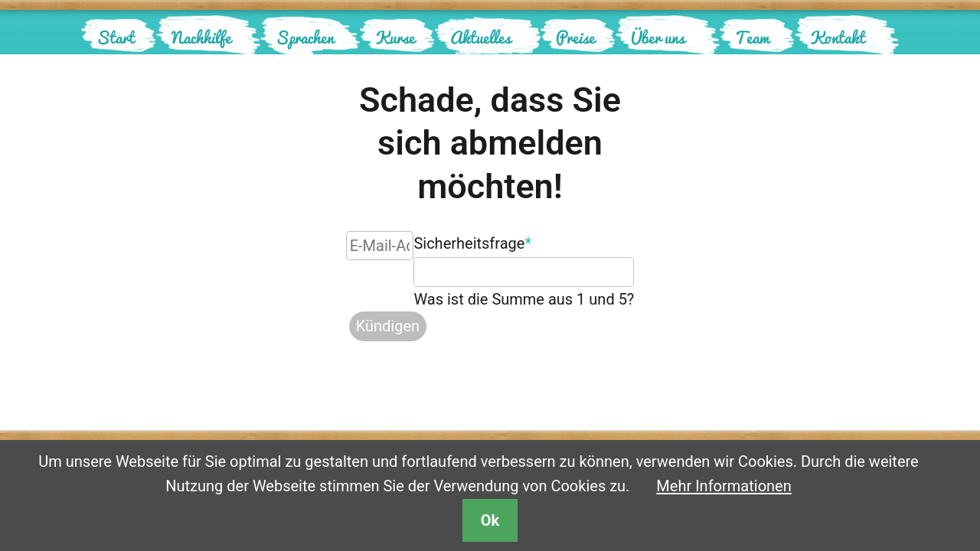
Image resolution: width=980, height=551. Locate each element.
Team (752, 37)
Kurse (395, 37)
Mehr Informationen (724, 486)
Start (116, 37)
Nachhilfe (201, 37)
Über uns (658, 37)
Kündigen (388, 326)
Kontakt (838, 37)
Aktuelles (480, 37)
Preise (575, 37)
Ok (490, 520)
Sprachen (305, 37)
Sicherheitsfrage (472, 242)
